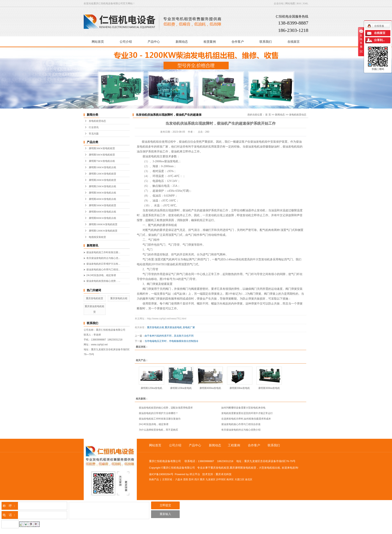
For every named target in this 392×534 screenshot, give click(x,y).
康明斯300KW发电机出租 (102, 193)
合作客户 (238, 42)
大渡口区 (239, 479)
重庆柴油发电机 (173, 327)
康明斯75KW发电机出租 (102, 161)
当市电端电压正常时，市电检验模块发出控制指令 (171, 341)
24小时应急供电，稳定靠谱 (101, 275)
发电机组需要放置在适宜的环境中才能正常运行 (247, 413)
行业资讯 (94, 127)
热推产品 (154, 479)
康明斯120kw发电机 (152, 388)
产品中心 (154, 42)
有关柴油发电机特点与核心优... (103, 258)
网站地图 (290, 3)
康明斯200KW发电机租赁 (102, 180)
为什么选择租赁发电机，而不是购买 (158, 430)
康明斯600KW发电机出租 (102, 212)
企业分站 (279, 3)
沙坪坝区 (221, 479)
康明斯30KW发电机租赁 (102, 148)
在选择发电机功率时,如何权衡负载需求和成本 (246, 419)
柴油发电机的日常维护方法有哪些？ (158, 413)
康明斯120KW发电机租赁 (102, 174)
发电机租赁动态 (97, 121)
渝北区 (249, 479)
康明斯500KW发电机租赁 (102, 205)
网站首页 (98, 42)
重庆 (202, 479)
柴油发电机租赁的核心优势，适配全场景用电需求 (166, 408)
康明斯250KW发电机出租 (102, 186)
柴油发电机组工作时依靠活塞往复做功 (160, 419)
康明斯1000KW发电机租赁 (103, 224)
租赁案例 (210, 42)
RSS (299, 3)
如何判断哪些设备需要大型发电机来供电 (243, 408)
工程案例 (234, 445)
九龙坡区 (210, 479)
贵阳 (186, 479)
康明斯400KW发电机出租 (102, 199)
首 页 (268, 115)
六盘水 (179, 479)
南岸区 (230, 479)
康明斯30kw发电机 (240, 388)
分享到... (379, 40)
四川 (197, 479)
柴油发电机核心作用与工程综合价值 (241, 424)
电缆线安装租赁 (97, 237)
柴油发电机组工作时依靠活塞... (103, 252)
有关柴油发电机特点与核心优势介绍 (241, 430)
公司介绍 (126, 42)
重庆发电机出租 (119, 298)
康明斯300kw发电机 (269, 388)
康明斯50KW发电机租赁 (102, 155)
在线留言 (294, 42)
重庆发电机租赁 (95, 298)
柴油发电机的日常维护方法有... (103, 264)
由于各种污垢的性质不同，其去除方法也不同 (169, 336)
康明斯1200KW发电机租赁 (103, 231)
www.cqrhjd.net (99, 345)
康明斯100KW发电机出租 (102, 167)
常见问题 (94, 134)
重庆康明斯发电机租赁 (243, 468)
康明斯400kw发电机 (210, 388)
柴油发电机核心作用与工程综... (103, 270)
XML (306, 3)
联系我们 (266, 42)
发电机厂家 (189, 327)
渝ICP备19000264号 (161, 474)
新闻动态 (182, 42)
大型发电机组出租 (269, 468)
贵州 (191, 479)
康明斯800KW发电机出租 (102, 218)
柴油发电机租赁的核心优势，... (103, 281)
